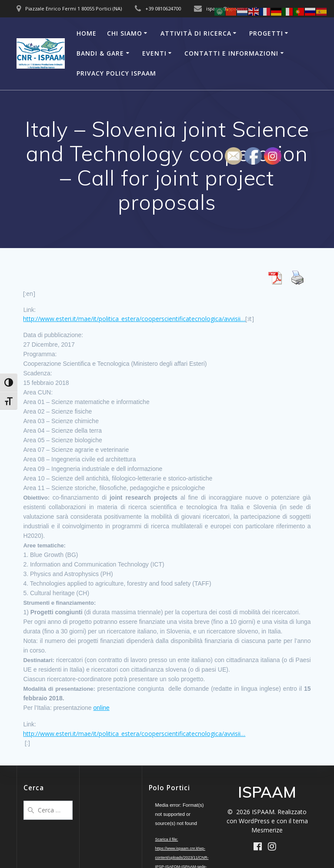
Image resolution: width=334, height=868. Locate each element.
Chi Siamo (125, 33)
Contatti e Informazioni (231, 53)
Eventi (154, 53)
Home (87, 33)
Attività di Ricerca (196, 33)
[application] (173, 814)
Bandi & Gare (100, 53)
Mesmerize (267, 830)
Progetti (266, 33)
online (102, 708)
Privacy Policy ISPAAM (116, 73)
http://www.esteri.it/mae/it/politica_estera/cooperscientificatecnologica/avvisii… (134, 319)
